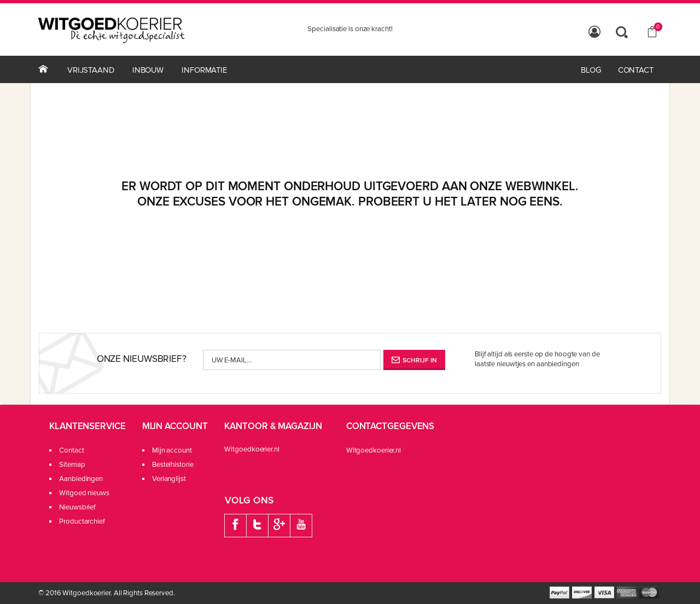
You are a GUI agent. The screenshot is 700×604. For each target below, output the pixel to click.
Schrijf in (414, 360)
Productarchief (82, 521)
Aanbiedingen (81, 479)
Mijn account (231, 450)
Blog (591, 70)
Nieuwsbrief (77, 507)
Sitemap (72, 465)
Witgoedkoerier (86, 593)
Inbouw (148, 70)
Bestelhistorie (231, 465)
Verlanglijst (227, 479)
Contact (71, 450)
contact (636, 70)
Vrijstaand (91, 70)
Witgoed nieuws (84, 493)
